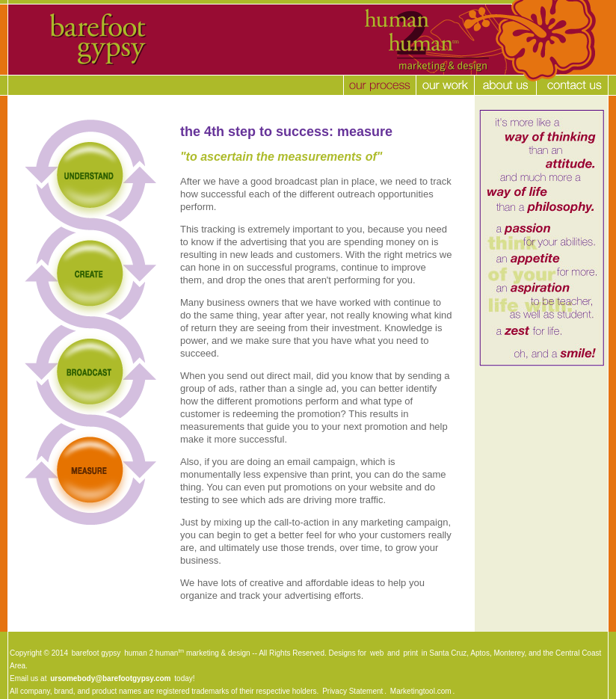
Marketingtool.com (421, 691)
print (411, 653)
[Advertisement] (282, 639)
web (377, 653)
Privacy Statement (352, 691)
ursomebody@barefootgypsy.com (110, 678)
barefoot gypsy (96, 653)
